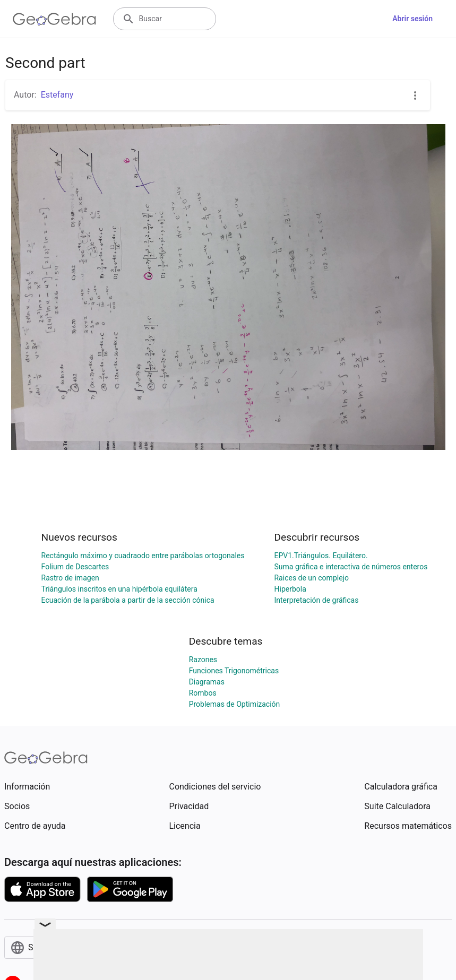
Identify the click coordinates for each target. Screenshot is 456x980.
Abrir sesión (412, 19)
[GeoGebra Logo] (54, 19)
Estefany (57, 95)
